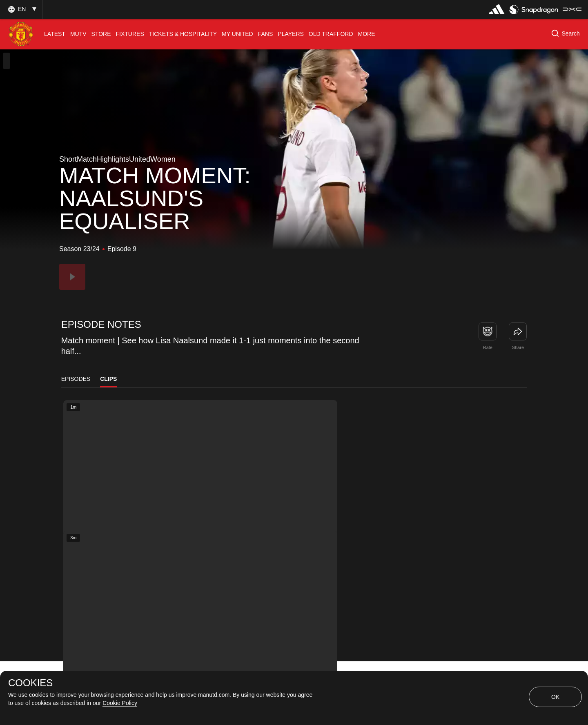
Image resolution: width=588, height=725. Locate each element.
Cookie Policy (120, 703)
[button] (21, 9)
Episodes (76, 379)
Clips (108, 379)
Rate (488, 347)
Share (518, 347)
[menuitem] (55, 34)
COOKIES (30, 683)
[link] (518, 331)
